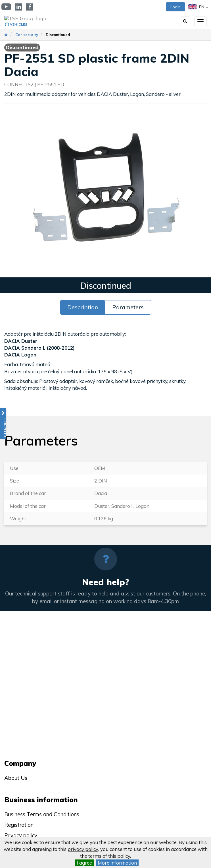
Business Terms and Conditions (42, 814)
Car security (27, 35)
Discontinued (58, 35)
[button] (3, 423)
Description (83, 307)
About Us (16, 778)
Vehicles (19, 24)
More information (117, 863)
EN (198, 7)
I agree (84, 863)
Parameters (128, 307)
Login (176, 7)
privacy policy (83, 849)
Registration (19, 825)
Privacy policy (21, 835)
